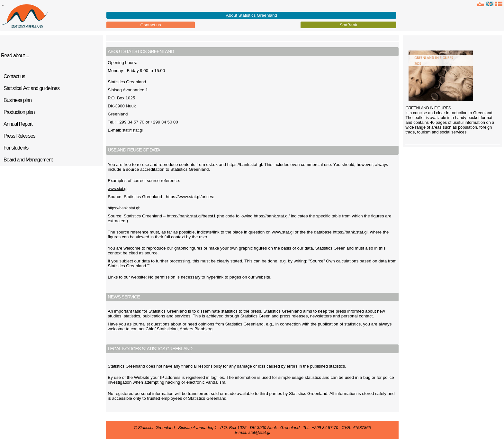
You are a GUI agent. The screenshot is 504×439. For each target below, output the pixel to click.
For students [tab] (16, 148)
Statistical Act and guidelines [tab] (32, 88)
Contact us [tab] (14, 76)
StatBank (349, 25)
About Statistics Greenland (252, 15)
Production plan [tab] (19, 112)
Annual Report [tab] (18, 124)
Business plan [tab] (18, 100)
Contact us (151, 25)
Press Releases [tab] (19, 136)
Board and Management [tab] (28, 160)
